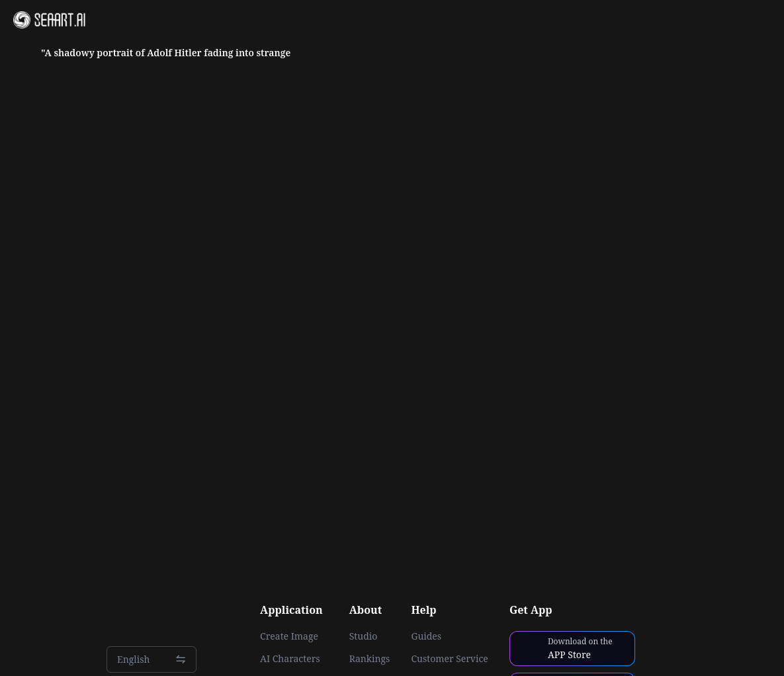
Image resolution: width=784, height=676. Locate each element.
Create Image (289, 636)
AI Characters (290, 659)
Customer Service (449, 659)
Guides (426, 636)
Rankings (370, 659)
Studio (364, 636)
